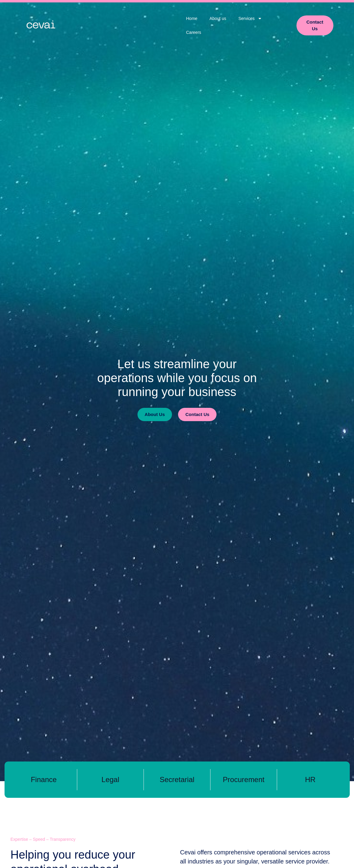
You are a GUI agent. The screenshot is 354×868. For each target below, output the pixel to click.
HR (310, 780)
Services (250, 18)
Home (192, 18)
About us (218, 18)
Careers (194, 32)
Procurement (244, 780)
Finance (44, 780)
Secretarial (177, 780)
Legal (110, 780)
